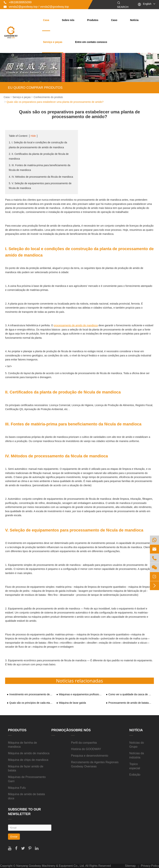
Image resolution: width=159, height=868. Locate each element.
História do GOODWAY (86, 749)
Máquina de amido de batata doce (26, 796)
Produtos (93, 20)
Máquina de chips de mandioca (28, 760)
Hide (33, 136)
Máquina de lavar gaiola (72, 703)
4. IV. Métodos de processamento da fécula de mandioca (41, 177)
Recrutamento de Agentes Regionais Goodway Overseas (95, 764)
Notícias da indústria (137, 755)
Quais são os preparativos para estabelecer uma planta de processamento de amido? (55, 102)
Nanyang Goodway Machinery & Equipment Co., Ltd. (50, 866)
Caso (114, 20)
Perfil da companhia (84, 743)
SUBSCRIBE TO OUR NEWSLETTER (24, 812)
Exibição (135, 775)
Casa (46, 20)
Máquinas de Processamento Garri (27, 779)
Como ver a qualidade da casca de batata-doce (130, 694)
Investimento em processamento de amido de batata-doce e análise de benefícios (31, 694)
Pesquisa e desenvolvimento (90, 756)
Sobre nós (68, 20)
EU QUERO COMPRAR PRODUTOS (35, 88)
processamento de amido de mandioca (76, 325)
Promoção (61, 730)
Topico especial (135, 766)
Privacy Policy (150, 866)
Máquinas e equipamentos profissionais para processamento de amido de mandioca (81, 694)
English (147, 4)
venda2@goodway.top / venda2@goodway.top (36, 7)
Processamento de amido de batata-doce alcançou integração (130, 703)
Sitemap (130, 866)
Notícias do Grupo (137, 745)
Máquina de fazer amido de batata (26, 768)
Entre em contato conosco (91, 42)
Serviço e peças (53, 42)
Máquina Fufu (17, 788)
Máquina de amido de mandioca (29, 753)
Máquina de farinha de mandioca (22, 745)
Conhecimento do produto (48, 97)
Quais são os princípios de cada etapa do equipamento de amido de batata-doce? (31, 703)
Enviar (14, 837)
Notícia (134, 20)
